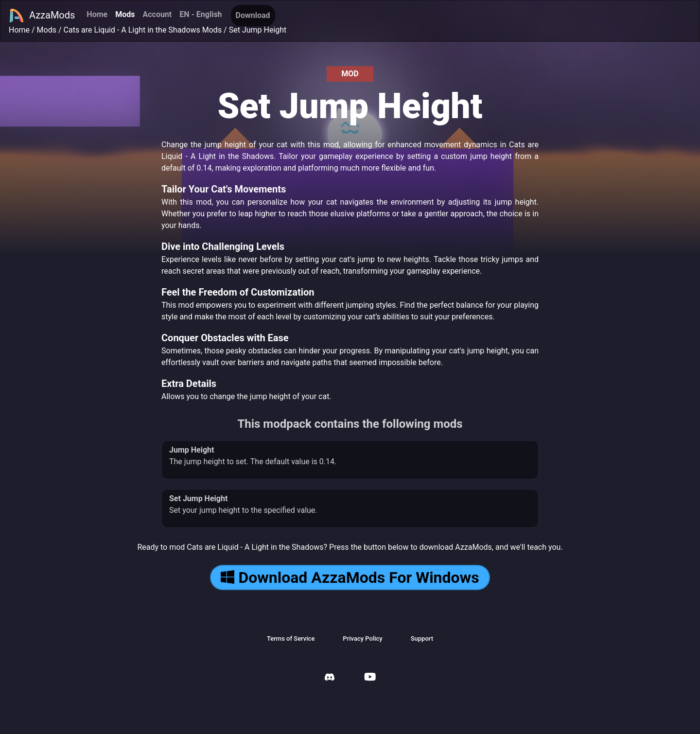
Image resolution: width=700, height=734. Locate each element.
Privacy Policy (362, 638)
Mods (125, 14)
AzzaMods (42, 16)
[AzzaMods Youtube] (370, 678)
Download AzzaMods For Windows (350, 577)
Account (157, 14)
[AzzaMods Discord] (330, 678)
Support (422, 638)
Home (97, 14)
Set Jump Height (258, 30)
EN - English (201, 14)
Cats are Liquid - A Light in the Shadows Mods (143, 30)
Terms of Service (291, 638)
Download (253, 15)
